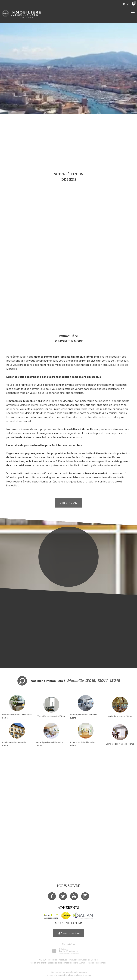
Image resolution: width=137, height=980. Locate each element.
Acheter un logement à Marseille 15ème (17, 716)
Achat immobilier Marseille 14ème (14, 744)
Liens (76, 963)
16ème (55, 405)
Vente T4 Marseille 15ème (120, 716)
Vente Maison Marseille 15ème (51, 716)
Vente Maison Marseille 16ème (120, 744)
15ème (44, 405)
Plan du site (35, 963)
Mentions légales (49, 963)
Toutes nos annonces (96, 963)
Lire (68, 503)
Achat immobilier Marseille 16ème (82, 744)
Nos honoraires (65, 963)
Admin (82, 963)
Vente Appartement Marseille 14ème (49, 744)
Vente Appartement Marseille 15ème (84, 716)
